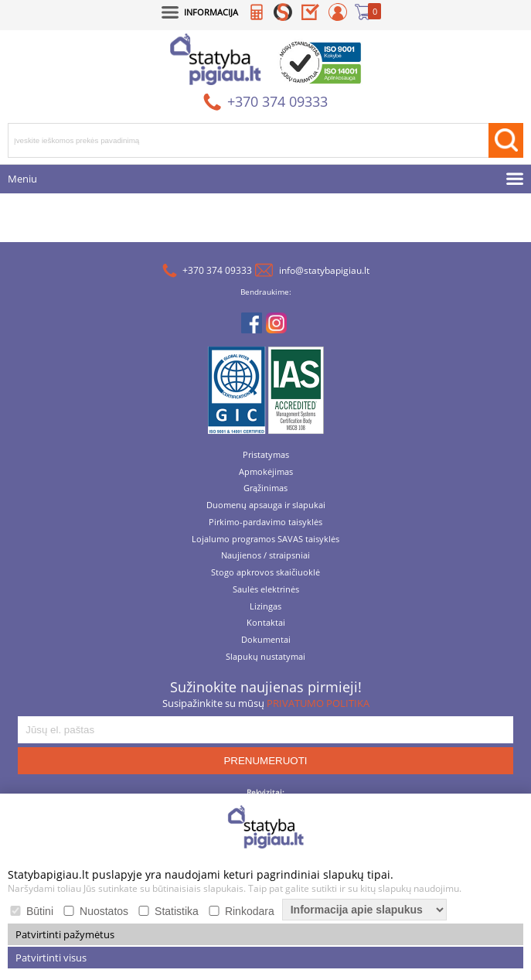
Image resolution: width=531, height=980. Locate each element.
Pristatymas (266, 455)
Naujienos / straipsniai (265, 556)
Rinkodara (250, 911)
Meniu (22, 179)
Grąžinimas (265, 488)
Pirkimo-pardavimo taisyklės (265, 522)
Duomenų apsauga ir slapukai (266, 505)
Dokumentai (266, 640)
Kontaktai (266, 623)
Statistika (177, 911)
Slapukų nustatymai (265, 657)
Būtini (40, 911)
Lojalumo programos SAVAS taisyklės (265, 540)
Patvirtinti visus (51, 958)
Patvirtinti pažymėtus (65, 934)
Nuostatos (104, 911)
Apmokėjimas (266, 472)
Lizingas (265, 607)
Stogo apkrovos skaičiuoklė (265, 573)
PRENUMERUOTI (265, 761)
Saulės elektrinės (266, 590)
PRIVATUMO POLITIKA (318, 703)
